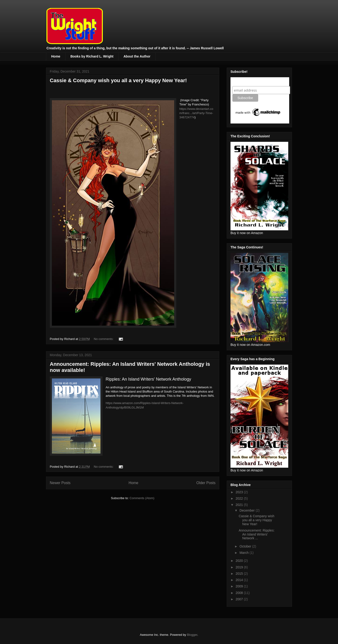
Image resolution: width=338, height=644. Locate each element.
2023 (240, 492)
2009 (240, 586)
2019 (240, 567)
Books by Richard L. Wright (92, 56)
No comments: (104, 339)
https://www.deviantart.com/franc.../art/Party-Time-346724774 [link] (196, 113)
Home (56, 56)
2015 (240, 574)
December (247, 510)
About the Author (137, 56)
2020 (240, 561)
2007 (240, 599)
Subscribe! (242, 82)
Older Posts (206, 483)
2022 (240, 498)
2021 (240, 505)
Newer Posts (60, 483)
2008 (240, 593)
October (246, 546)
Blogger (192, 635)
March (244, 553)
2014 (240, 580)
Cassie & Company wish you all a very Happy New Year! (118, 80)
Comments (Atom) (142, 498)
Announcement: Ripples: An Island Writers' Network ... (257, 534)
